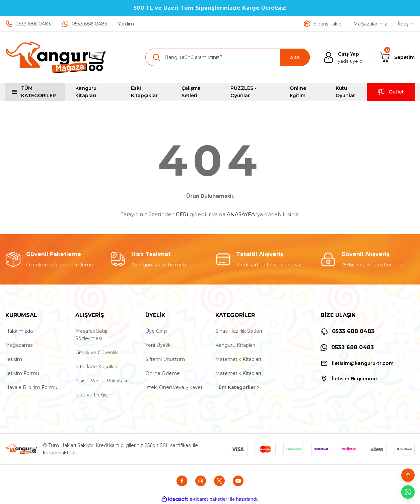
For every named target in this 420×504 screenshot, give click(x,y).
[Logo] (57, 57)
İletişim (14, 359)
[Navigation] (35, 92)
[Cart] (397, 57)
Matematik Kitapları (238, 359)
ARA (295, 57)
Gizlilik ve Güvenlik (97, 353)
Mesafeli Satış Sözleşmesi (91, 335)
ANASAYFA (241, 214)
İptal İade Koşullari (96, 367)
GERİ (182, 214)
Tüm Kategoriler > (237, 387)
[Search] (228, 57)
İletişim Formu (22, 373)
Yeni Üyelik (158, 345)
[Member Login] (343, 57)
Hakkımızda (19, 331)
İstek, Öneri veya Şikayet (174, 387)
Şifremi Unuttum (165, 359)
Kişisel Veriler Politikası (101, 381)
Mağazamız (19, 345)
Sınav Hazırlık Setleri (239, 331)
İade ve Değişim (94, 395)
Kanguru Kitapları (235, 345)
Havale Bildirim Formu (31, 387)
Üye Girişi (156, 331)
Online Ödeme (163, 373)
